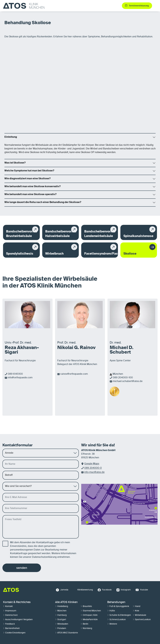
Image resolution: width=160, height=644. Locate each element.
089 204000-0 (93, 468)
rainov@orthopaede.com (74, 374)
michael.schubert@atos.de (128, 381)
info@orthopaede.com (20, 378)
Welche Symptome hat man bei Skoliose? (29, 171)
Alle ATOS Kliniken (66, 602)
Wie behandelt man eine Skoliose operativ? (30, 194)
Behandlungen (116, 602)
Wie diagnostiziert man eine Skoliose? (28, 179)
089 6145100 (15, 374)
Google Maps (92, 464)
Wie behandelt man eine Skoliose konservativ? (33, 187)
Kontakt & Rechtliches (17, 602)
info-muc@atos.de (94, 472)
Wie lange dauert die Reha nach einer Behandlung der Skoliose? (43, 202)
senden (22, 568)
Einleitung (11, 137)
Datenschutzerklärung (44, 557)
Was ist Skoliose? (15, 163)
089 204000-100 (123, 378)
